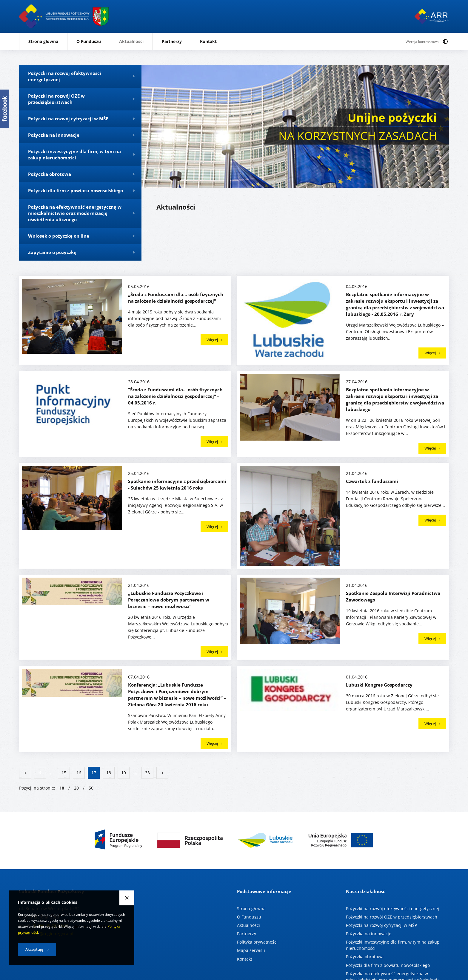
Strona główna (43, 41)
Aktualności (131, 41)
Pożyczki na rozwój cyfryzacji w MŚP (381, 925)
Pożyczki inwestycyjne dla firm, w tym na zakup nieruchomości (393, 945)
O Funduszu (89, 41)
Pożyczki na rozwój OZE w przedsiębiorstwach (392, 917)
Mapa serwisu (251, 950)
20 (76, 788)
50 (91, 788)
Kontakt (208, 41)
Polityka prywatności (257, 942)
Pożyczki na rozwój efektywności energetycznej (392, 909)
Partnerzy (172, 41)
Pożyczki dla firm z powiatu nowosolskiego (388, 965)
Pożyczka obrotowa (365, 957)
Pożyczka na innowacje (369, 934)
